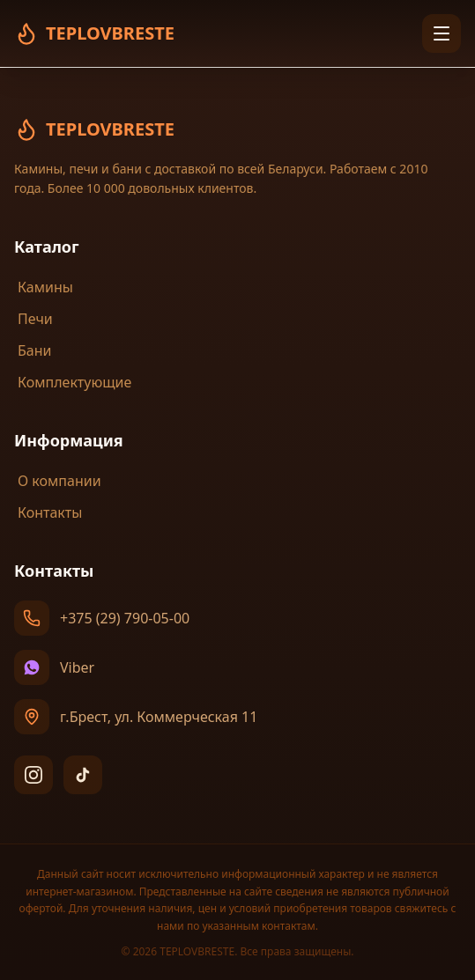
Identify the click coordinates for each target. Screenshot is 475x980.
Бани (33, 350)
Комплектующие (73, 382)
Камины (44, 287)
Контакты (48, 512)
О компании (58, 481)
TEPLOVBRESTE (94, 129)
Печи (33, 319)
